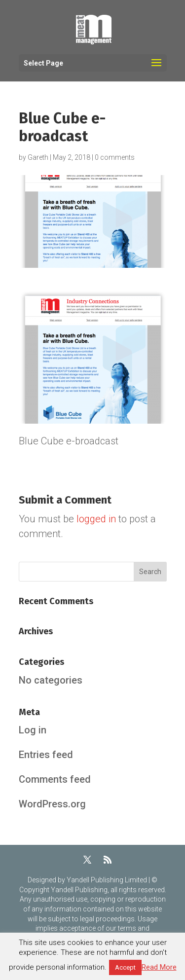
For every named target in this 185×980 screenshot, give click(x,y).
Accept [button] (125, 967)
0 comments (115, 157)
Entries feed (46, 755)
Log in (33, 730)
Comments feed (55, 779)
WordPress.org (52, 804)
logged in (96, 519)
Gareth (38, 157)
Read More (159, 967)
